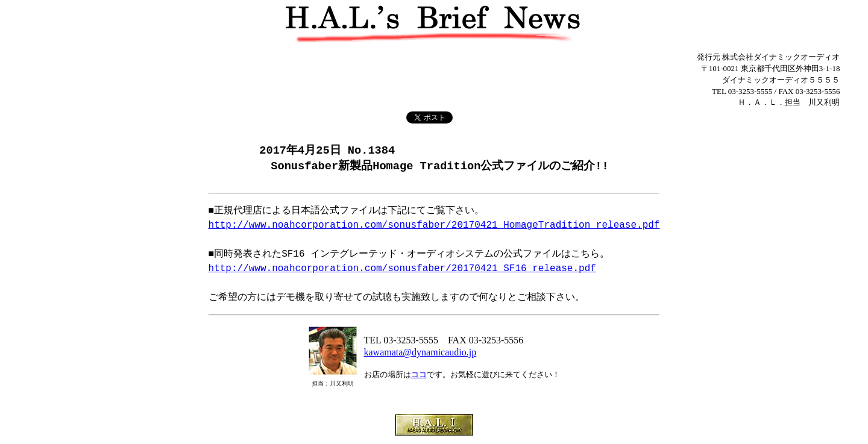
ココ (419, 376)
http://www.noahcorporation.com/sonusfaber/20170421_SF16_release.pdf (402, 270)
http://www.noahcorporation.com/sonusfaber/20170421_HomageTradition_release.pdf (434, 227)
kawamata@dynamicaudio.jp (420, 353)
